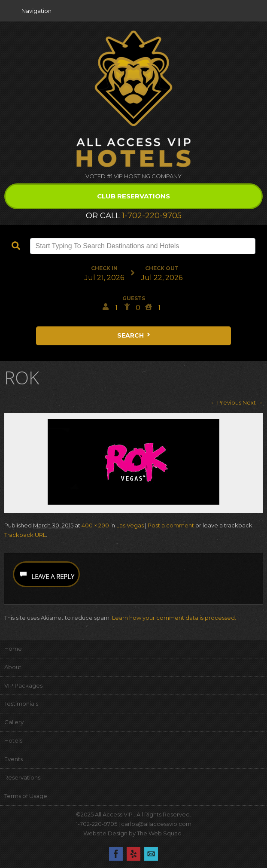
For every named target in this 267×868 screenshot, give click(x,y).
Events (14, 759)
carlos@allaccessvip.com (156, 824)
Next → (253, 402)
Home (13, 649)
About (13, 667)
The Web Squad (160, 833)
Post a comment (171, 525)
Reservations (22, 777)
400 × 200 (95, 525)
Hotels (13, 740)
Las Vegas (130, 525)
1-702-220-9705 (152, 216)
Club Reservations (133, 196)
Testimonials (21, 704)
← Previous (226, 402)
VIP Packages (23, 685)
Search (134, 335)
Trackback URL (25, 535)
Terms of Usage (26, 796)
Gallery (14, 722)
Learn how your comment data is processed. (174, 618)
